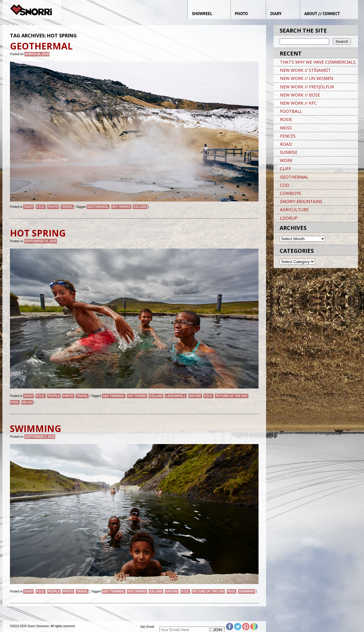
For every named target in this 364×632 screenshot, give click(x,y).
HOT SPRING (121, 207)
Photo (53, 207)
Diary (28, 207)
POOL (15, 402)
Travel (67, 207)
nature (195, 396)
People (54, 396)
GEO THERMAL (114, 396)
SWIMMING (247, 591)
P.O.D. (41, 207)
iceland (140, 207)
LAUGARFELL (176, 396)
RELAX (27, 402)
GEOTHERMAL (98, 207)
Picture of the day (231, 396)
